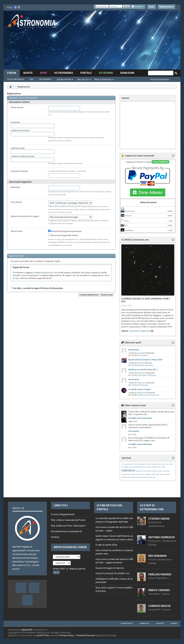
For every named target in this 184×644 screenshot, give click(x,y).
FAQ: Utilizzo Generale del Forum (68, 520)
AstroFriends (64, 73)
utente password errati (143, 477)
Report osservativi (146, 365)
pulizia (130, 474)
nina (141, 471)
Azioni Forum (64, 79)
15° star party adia (127, 464)
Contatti (160, 623)
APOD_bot (141, 393)
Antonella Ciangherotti (140, 331)
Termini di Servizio (86, 635)
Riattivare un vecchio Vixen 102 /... (144, 370)
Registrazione (166, 7)
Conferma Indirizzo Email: (23, 156)
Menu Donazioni (103, 79)
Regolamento (47, 272)
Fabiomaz (141, 373)
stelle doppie (160, 474)
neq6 (137, 471)
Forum (12, 73)
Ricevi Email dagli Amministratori (65, 231)
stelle (154, 474)
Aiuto (152, 7)
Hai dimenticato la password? (67, 531)
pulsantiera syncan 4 (139, 474)
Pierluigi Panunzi (160, 574)
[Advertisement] (124, 41)
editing (126, 467)
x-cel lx (154, 477)
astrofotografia (141, 464)
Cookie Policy (127, 623)
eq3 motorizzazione (135, 467)
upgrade (133, 477)
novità (28, 73)
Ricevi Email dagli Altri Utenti (63, 235)
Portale (86, 73)
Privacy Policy (66, 635)
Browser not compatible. (121, 558)
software (149, 474)
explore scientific (152, 467)
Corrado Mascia (160, 606)
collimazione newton (158, 464)
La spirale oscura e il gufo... (140, 389)
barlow (149, 464)
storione (167, 474)
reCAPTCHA (43, 635)
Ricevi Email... (17, 231)
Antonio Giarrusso (162, 537)
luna (159, 467)
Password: (15, 122)
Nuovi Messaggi (16, 79)
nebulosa (128, 470)
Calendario (45, 79)
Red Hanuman (157, 556)
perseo (160, 471)
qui (14, 278)
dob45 (140, 363)
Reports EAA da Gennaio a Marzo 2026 (145, 360)
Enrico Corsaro (159, 590)
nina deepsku (147, 471)
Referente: (16, 187)
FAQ (32, 79)
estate (144, 467)
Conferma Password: (20, 130)
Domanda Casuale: (20, 171)
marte (163, 467)
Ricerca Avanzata (159, 79)
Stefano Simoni (159, 519)
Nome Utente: (17, 107)
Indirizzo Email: (18, 148)
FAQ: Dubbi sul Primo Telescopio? (68, 526)
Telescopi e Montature (147, 375)
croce (167, 464)
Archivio (55, 537)
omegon (154, 471)
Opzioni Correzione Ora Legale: (25, 216)
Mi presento (134, 350)
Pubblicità (144, 623)
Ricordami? (138, 7)
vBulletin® (27, 630)
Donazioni (127, 73)
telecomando (126, 477)
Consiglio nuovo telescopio (140, 418)
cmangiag (141, 353)
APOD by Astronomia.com (149, 395)
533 (135, 464)
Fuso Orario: (17, 202)
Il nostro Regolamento (63, 514)
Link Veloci (83, 79)
